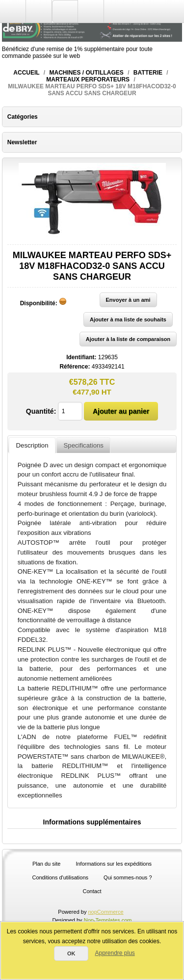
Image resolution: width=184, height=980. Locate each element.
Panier (91, 11)
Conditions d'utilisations (60, 877)
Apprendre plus (115, 953)
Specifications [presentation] (84, 445)
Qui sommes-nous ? (128, 877)
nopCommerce (106, 912)
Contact (92, 891)
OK (71, 954)
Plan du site (46, 864)
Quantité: (41, 411)
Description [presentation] (32, 445)
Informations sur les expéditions (114, 864)
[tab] (32, 445)
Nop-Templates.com (108, 920)
